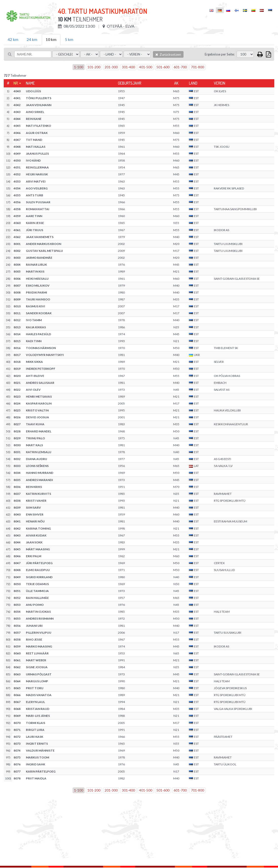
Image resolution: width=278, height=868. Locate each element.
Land (193, 83)
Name (30, 83)
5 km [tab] (69, 39)
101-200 (94, 67)
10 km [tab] (51, 39)
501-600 (163, 67)
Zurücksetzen (168, 54)
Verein (220, 83)
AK (176, 83)
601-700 (180, 67)
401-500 (146, 67)
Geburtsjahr (130, 83)
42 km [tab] (13, 39)
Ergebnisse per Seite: (220, 54)
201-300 (111, 67)
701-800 (197, 67)
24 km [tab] (32, 39)
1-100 (79, 67)
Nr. (16, 83)
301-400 (128, 67)
